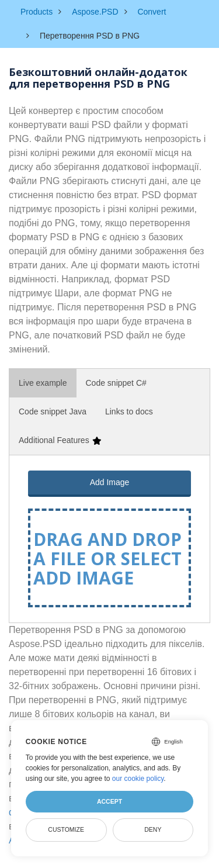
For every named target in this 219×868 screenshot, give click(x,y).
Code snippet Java (53, 411)
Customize (66, 829)
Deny (153, 829)
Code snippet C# (116, 383)
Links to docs (129, 411)
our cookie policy (138, 779)
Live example (43, 383)
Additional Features (60, 440)
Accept (109, 801)
